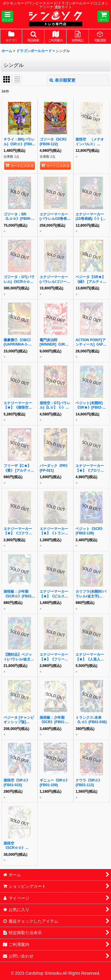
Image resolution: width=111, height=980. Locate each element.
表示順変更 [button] (62, 80)
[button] (7, 16)
